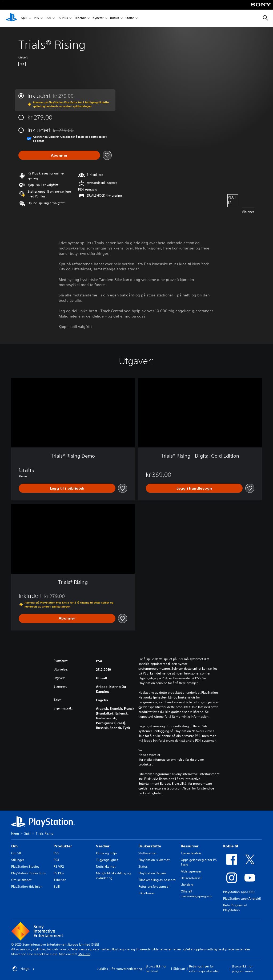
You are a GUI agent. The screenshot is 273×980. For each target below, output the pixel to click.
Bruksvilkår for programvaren (242, 969)
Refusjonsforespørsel (154, 886)
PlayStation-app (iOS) (239, 892)
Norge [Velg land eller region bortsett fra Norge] (24, 969)
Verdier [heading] (103, 846)
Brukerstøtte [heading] (150, 846)
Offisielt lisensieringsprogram (196, 894)
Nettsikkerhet (106, 866)
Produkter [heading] (63, 846)
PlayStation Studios (25, 866)
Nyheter (98, 18)
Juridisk (103, 969)
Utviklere (187, 885)
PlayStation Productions (29, 873)
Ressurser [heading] (190, 846)
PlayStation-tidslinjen (27, 886)
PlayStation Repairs (152, 873)
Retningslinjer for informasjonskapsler (204, 969)
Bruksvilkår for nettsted (156, 969)
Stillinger (18, 860)
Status (143, 866)
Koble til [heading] (231, 846)
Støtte (130, 18)
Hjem (15, 833)
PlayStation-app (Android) (242, 898)
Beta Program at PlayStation (235, 908)
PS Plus (63, 18)
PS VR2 (59, 866)
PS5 (36, 18)
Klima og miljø (106, 853)
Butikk (115, 18)
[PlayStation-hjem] (11, 18)
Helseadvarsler (149, 755)
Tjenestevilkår (191, 853)
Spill (24, 18)
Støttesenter (147, 853)
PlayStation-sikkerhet (154, 860)
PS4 (48, 18)
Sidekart (179, 969)
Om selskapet (21, 880)
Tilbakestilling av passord (157, 880)
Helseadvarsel (191, 878)
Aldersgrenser (191, 871)
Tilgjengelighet (107, 860)
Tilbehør (80, 18)
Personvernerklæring (127, 969)
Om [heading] (14, 846)
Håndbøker (146, 893)
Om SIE (16, 853)
